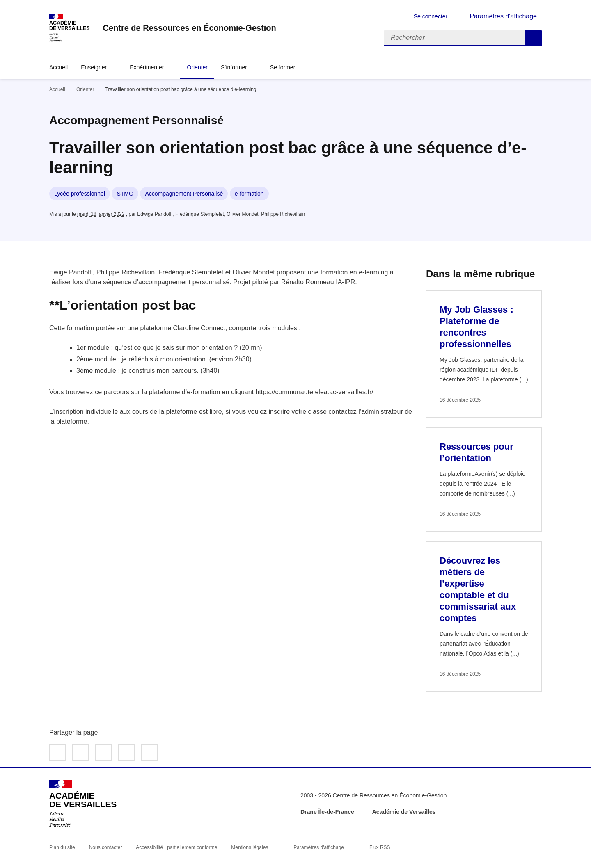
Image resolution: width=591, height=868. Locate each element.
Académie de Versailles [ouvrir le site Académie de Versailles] (404, 812)
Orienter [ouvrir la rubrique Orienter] (85, 89)
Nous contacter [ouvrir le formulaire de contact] (106, 847)
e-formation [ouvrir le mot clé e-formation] (249, 194)
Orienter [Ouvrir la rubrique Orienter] (197, 67)
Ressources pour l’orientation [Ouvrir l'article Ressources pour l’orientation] (476, 452)
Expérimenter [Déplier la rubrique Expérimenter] (147, 67)
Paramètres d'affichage (319, 847)
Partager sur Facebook (57, 752)
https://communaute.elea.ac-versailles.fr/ (314, 392)
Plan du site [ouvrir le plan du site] (62, 847)
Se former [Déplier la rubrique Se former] (283, 67)
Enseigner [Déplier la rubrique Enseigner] (94, 67)
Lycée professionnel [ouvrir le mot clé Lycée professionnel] (80, 194)
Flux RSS (380, 847)
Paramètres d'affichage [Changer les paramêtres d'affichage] (503, 16)
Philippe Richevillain (283, 214)
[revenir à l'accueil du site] (189, 28)
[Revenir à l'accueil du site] (83, 804)
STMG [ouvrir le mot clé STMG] (125, 194)
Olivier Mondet (242, 214)
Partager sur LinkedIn (103, 752)
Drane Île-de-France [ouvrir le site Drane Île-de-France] (327, 812)
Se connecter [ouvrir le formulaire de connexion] (431, 16)
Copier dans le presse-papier (149, 752)
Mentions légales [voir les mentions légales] (250, 847)
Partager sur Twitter (80, 752)
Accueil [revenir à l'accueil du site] (58, 67)
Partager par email (126, 752)
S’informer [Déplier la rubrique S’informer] (234, 67)
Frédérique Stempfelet (200, 214)
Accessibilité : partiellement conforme (176, 847)
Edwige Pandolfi (155, 214)
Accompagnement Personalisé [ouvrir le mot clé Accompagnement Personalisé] (184, 194)
